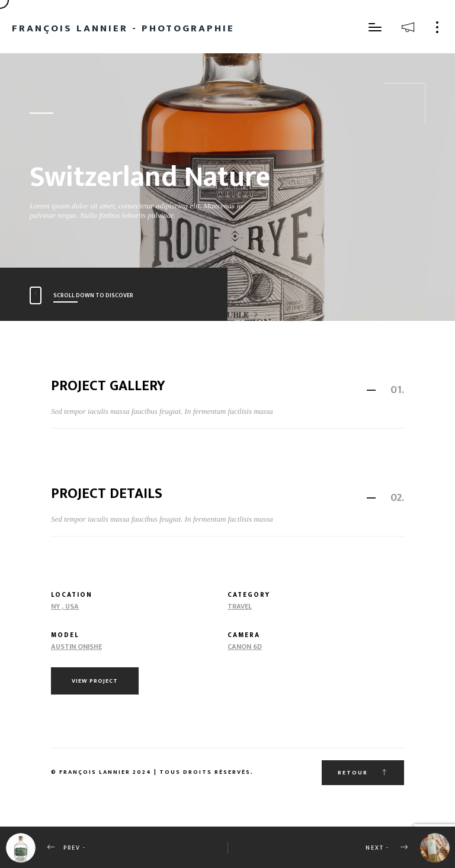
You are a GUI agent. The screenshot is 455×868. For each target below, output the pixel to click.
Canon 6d (245, 647)
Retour (363, 773)
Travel (240, 606)
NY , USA (65, 606)
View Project (95, 681)
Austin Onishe (76, 647)
